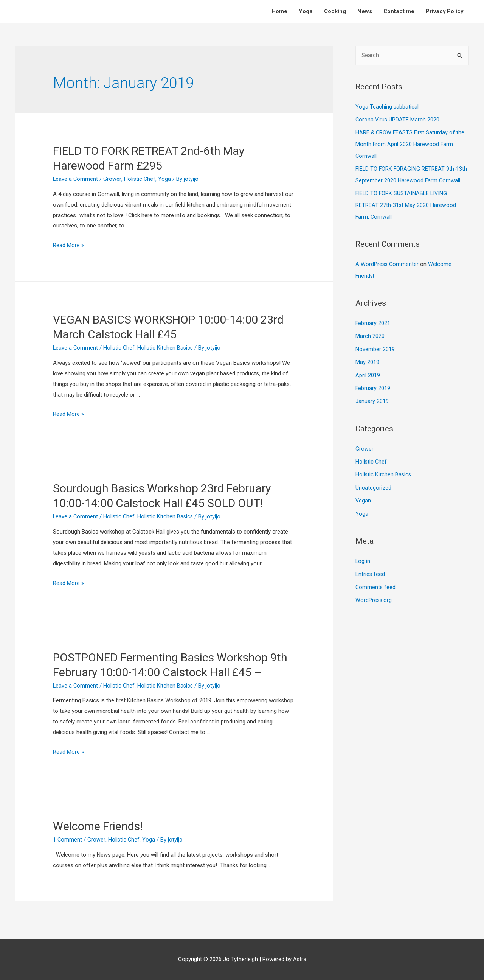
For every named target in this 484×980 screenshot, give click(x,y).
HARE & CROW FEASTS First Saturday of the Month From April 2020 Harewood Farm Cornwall (411, 144)
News (365, 11)
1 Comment (68, 840)
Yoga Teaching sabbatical (387, 107)
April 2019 (368, 372)
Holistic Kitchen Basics (167, 348)
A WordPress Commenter (388, 262)
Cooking (335, 11)
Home (279, 11)
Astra (299, 959)
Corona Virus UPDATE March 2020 (398, 120)
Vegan (363, 495)
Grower (113, 179)
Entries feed (370, 568)
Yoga (306, 11)
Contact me (399, 11)
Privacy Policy (444, 11)
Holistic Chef (140, 179)
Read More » (68, 245)
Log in (363, 555)
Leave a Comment (76, 179)
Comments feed (376, 580)
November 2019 (375, 346)
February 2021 (373, 320)
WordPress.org (374, 593)
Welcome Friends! (98, 826)
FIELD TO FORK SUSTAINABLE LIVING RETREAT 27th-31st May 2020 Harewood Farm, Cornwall (406, 204)
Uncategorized (373, 482)
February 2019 (373, 384)
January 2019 (372, 397)
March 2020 (370, 333)
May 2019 (367, 359)
